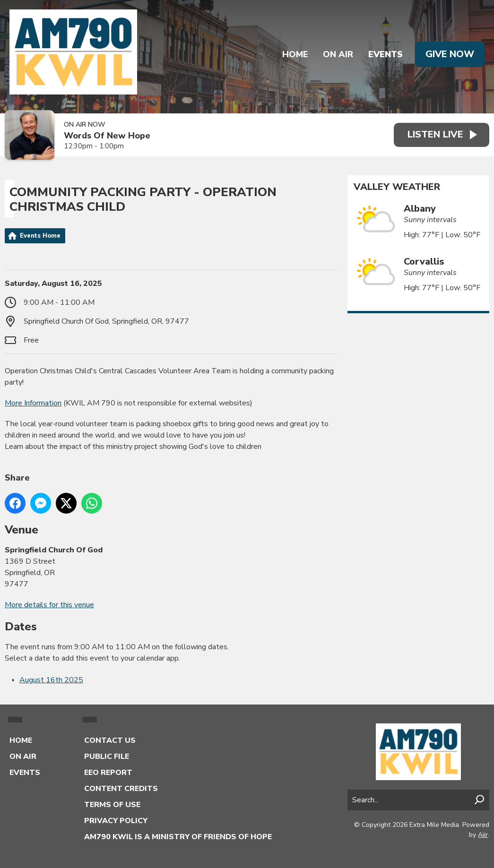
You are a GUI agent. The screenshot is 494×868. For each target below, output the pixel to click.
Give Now (449, 54)
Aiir (483, 835)
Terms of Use (112, 805)
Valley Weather (397, 187)
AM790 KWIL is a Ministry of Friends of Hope (178, 837)
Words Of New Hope (107, 136)
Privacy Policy (116, 821)
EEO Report (108, 773)
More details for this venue (49, 605)
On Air (337, 54)
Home (294, 54)
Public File (107, 756)
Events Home (40, 236)
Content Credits (121, 789)
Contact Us (110, 740)
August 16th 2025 (51, 680)
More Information (33, 403)
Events (385, 54)
